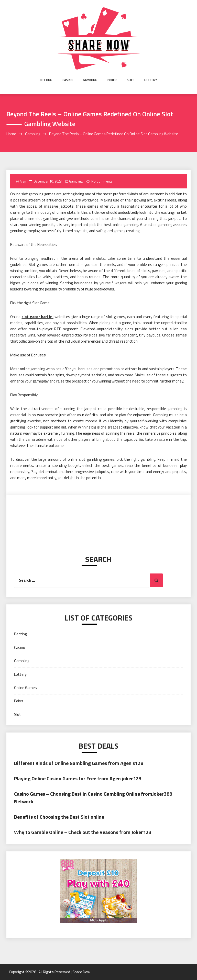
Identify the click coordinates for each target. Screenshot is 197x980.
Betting (46, 80)
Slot (130, 80)
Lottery (151, 80)
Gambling (90, 80)
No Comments (102, 181)
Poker (112, 80)
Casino (68, 80)
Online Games (25, 688)
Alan (23, 181)
